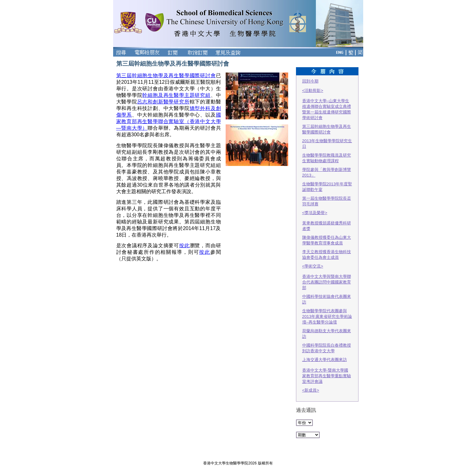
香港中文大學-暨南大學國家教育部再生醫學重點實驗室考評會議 (327, 376)
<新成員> (311, 390)
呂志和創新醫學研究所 (163, 102)
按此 (184, 246)
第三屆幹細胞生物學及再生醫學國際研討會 (166, 75)
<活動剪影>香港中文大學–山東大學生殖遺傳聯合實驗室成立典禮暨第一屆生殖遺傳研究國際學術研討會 (327, 104)
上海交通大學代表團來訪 (325, 360)
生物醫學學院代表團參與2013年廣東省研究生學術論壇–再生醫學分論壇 (327, 316)
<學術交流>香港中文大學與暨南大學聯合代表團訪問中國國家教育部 (327, 277)
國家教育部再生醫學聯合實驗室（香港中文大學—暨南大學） (169, 121)
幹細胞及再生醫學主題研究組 (176, 95)
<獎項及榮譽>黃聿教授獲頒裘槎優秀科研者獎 (327, 221)
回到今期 (310, 81)
